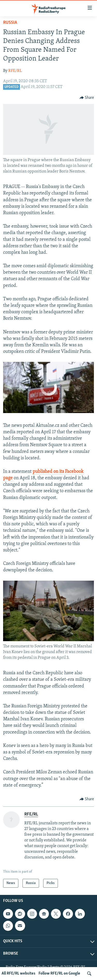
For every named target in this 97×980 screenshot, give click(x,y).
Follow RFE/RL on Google (59, 974)
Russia (10, 23)
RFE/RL (15, 71)
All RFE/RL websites (18, 974)
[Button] (87, 98)
